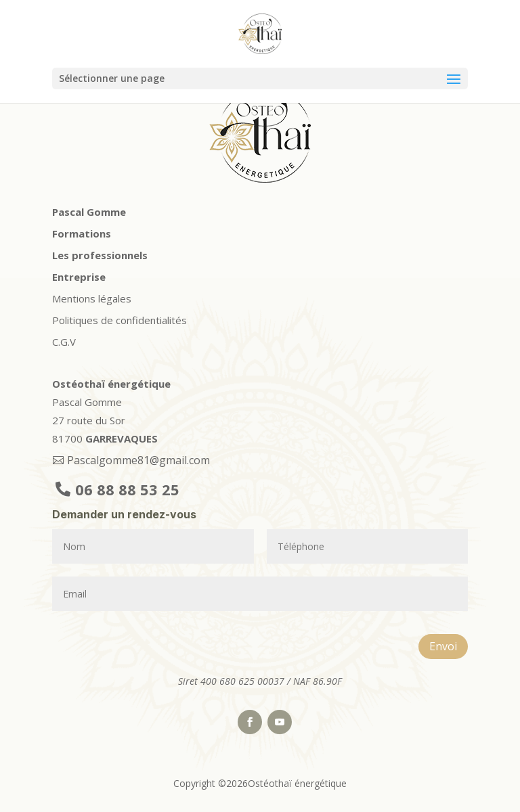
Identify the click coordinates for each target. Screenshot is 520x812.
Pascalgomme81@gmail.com (138, 460)
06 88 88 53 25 (127, 489)
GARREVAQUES (122, 438)
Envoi (443, 646)
